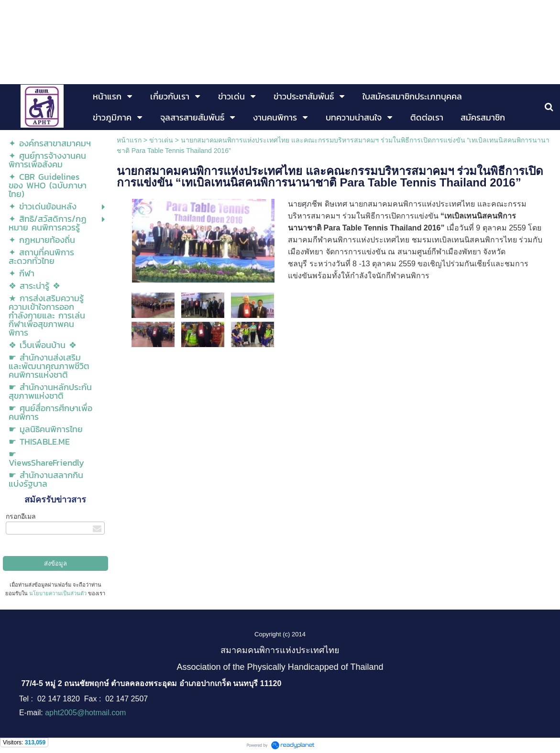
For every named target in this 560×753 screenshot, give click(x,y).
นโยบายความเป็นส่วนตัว (58, 593)
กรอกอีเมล (21, 516)
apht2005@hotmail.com (85, 713)
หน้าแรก (129, 140)
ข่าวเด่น (161, 140)
